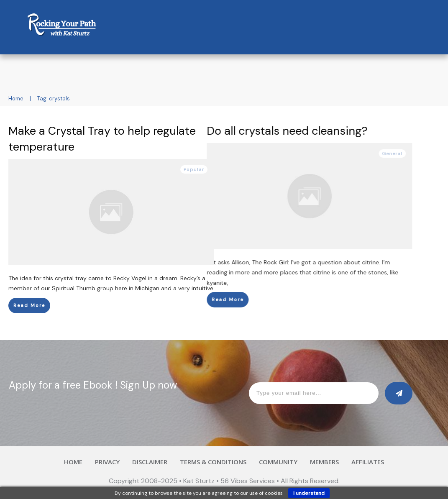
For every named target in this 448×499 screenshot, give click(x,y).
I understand (309, 493)
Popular (194, 169)
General (418, 154)
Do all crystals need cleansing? (313, 131)
